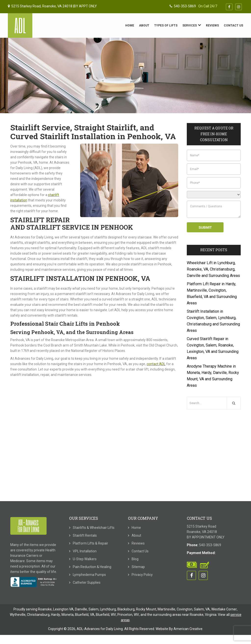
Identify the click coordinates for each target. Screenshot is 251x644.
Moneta (68, 615)
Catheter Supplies (87, 582)
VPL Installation (85, 551)
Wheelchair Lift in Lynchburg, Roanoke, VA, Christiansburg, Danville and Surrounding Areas (213, 269)
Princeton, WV (128, 615)
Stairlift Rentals (85, 535)
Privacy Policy (142, 575)
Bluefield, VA (85, 615)
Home (136, 528)
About (136, 535)
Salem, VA (202, 609)
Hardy (56, 615)
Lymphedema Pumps (89, 575)
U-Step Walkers (85, 559)
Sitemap (138, 567)
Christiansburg (38, 615)
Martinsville (166, 609)
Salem (94, 609)
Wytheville (18, 615)
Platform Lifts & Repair (90, 543)
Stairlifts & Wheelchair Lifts (94, 528)
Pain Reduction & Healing (92, 567)
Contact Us (140, 551)
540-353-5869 (183, 6)
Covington (185, 609)
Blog (135, 559)
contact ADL (156, 364)
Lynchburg (108, 609)
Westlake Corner (224, 609)
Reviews (138, 543)
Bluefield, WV (106, 615)
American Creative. (188, 629)
